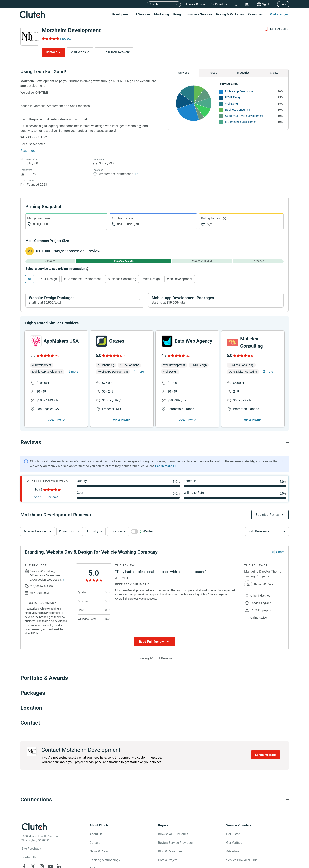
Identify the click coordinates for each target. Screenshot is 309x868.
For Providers (219, 4)
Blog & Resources (170, 855)
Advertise (233, 855)
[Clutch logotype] (34, 830)
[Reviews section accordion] (154, 446)
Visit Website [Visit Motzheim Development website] (80, 52)
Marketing (162, 14)
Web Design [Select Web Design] (152, 279)
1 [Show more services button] (66, 583)
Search (154, 4)
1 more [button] (139, 375)
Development (121, 14)
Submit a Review (268, 518)
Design (178, 14)
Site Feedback (31, 852)
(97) (57, 359)
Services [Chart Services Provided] (184, 73)
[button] (38, 535)
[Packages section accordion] (154, 696)
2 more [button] (73, 375)
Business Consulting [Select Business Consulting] (122, 279)
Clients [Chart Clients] (274, 73)
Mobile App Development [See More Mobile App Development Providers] (240, 91)
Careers (95, 846)
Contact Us (29, 860)
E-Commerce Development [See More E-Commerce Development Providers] (241, 122)
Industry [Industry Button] (93, 535)
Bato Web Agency (193, 344)
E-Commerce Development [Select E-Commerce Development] (82, 279)
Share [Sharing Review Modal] (280, 555)
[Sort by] (267, 535)
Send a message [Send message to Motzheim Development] (266, 758)
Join (283, 4)
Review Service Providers (175, 846)
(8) (253, 359)
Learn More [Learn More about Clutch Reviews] (164, 469)
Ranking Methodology (105, 863)
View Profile (56, 423)
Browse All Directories (173, 837)
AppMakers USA (61, 344)
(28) (188, 359)
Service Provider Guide (242, 863)
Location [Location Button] (116, 535)
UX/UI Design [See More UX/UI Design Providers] (233, 97)
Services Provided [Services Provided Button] (35, 535)
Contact (51, 52)
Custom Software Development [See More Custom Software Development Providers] (244, 116)
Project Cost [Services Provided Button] (67, 535)
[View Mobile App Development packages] (216, 300)
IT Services (142, 14)
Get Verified (234, 846)
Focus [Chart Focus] (213, 73)
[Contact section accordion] (154, 726)
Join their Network (117, 52)
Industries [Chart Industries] (243, 73)
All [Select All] (30, 279)
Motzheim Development (71, 30)
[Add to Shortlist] (276, 29)
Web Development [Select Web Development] (180, 279)
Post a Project (280, 14)
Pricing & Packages (230, 14)
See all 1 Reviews (46, 500)
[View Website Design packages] (85, 300)
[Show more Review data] (154, 645)
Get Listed (233, 837)
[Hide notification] (283, 464)
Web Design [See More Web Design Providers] (232, 104)
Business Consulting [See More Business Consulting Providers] (238, 110)
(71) (122, 359)
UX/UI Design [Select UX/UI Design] (48, 279)
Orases (117, 344)
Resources (255, 14)
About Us (96, 837)
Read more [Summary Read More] (28, 151)
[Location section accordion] (154, 711)
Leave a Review (196, 4)
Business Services (199, 14)
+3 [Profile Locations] (137, 174)
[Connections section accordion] (154, 803)
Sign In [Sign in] (266, 4)
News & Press (99, 855)
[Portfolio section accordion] (154, 681)
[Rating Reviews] (50, 39)
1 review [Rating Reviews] (65, 39)
